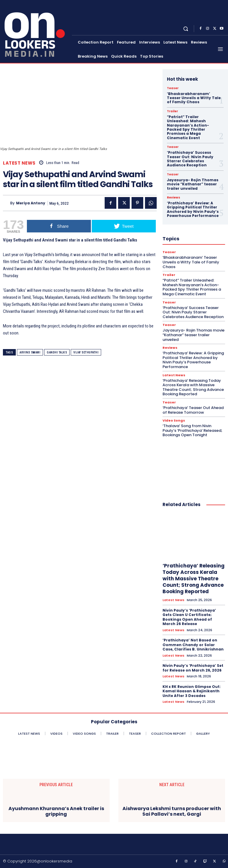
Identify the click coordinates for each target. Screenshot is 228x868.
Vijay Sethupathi (86, 352)
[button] (186, 29)
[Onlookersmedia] (37, 31)
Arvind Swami (30, 352)
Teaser (173, 88)
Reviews (173, 198)
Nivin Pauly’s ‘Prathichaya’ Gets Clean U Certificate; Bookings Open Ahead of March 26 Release (189, 617)
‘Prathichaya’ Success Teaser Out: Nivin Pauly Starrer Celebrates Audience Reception (190, 159)
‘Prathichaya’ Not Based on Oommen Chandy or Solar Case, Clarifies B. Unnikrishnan (193, 645)
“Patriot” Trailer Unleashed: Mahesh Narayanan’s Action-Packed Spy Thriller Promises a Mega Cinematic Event (188, 127)
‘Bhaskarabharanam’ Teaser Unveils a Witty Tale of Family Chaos (194, 98)
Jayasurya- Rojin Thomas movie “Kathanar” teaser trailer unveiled (193, 184)
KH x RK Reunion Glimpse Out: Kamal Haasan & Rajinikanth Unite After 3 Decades (192, 691)
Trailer (172, 111)
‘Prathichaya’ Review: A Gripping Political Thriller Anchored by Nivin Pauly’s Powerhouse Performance (193, 209)
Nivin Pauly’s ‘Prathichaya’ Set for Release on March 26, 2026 (193, 668)
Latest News (19, 163)
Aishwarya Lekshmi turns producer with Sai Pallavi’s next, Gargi (172, 811)
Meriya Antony (31, 203)
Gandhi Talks (57, 352)
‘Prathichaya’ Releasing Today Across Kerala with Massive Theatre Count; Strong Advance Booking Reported (193, 387)
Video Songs (174, 421)
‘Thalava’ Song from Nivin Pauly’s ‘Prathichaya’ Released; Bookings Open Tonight (192, 430)
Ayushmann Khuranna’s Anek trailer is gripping (56, 811)
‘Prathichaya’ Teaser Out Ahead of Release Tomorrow (193, 410)
